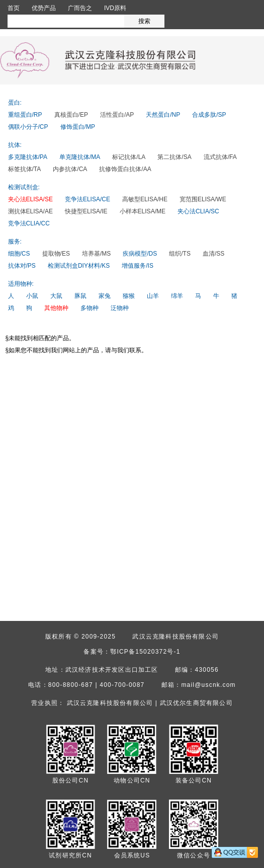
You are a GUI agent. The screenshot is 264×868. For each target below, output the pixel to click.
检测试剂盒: (24, 187)
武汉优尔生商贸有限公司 (196, 703)
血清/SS (213, 254)
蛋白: (15, 103)
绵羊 (177, 296)
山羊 (153, 296)
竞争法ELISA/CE (87, 199)
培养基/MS (96, 254)
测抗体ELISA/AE (30, 211)
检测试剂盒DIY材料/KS (79, 266)
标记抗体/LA (129, 157)
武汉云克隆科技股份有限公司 (175, 637)
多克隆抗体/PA (28, 157)
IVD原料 (115, 8)
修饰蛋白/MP (78, 127)
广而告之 (80, 8)
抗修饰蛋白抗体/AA (125, 169)
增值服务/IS (138, 266)
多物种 (90, 308)
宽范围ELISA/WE (203, 199)
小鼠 (32, 296)
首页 (14, 8)
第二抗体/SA (174, 157)
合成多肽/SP (209, 115)
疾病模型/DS (140, 254)
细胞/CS (19, 254)
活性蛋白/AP (117, 115)
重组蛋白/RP (25, 115)
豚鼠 (80, 296)
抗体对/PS (22, 266)
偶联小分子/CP (28, 127)
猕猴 (129, 296)
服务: (15, 242)
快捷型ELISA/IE (86, 211)
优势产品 (44, 8)
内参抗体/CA (70, 169)
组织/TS (180, 254)
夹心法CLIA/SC (198, 211)
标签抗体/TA (25, 169)
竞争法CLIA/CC (29, 223)
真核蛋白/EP (71, 115)
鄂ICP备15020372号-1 (145, 652)
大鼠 (56, 296)
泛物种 (120, 308)
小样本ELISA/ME (143, 211)
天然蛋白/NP (163, 115)
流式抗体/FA (220, 157)
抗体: (15, 145)
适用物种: (21, 284)
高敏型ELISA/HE (145, 199)
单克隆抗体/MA (80, 157)
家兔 (105, 296)
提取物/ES (56, 254)
